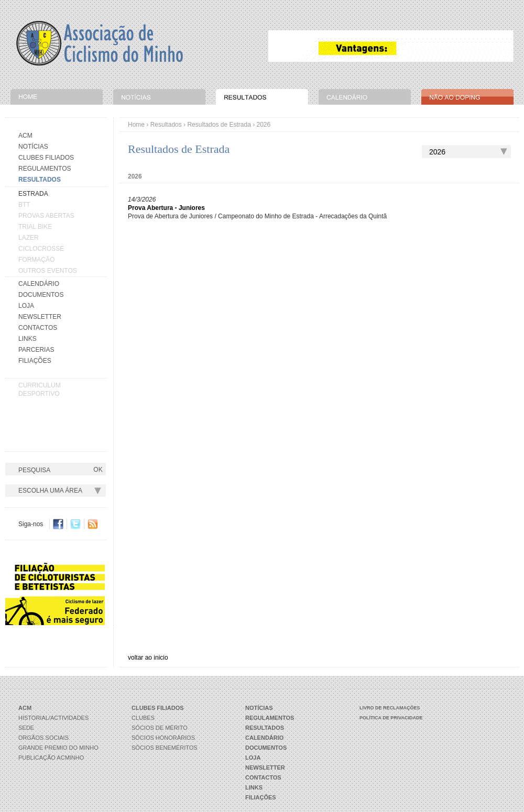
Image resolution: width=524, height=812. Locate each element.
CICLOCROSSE (41, 249)
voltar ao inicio (148, 658)
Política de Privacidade (391, 718)
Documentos (41, 295)
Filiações (35, 361)
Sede (26, 728)
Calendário (39, 284)
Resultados (166, 125)
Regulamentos (45, 169)
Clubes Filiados (46, 158)
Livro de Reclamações (390, 708)
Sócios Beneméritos (165, 748)
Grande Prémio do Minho (58, 748)
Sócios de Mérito (160, 728)
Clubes (143, 718)
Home (136, 125)
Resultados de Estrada (219, 125)
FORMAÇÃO (36, 260)
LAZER (29, 238)
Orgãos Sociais (43, 738)
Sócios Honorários (163, 738)
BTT (24, 205)
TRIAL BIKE (35, 227)
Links (28, 339)
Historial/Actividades (53, 718)
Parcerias (36, 350)
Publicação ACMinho (51, 758)
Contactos (38, 328)
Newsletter (40, 317)
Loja (26, 306)
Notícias (33, 147)
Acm (25, 136)
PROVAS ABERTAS (46, 216)
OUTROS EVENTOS (48, 271)
